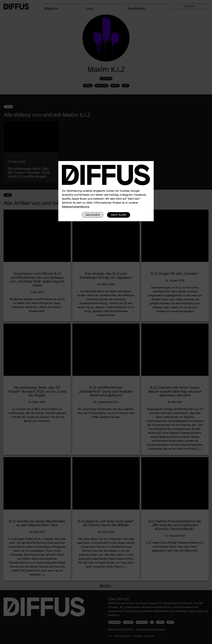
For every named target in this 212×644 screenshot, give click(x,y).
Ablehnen (93, 215)
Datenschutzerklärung (75, 207)
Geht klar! (119, 215)
